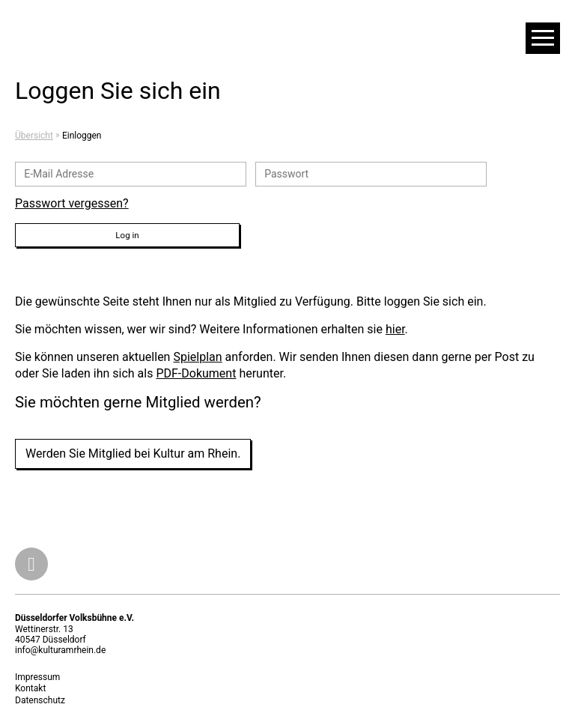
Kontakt (30, 688)
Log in (127, 235)
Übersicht (34, 136)
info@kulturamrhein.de (60, 650)
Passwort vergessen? (72, 203)
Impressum (37, 677)
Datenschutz (40, 700)
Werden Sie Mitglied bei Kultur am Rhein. (133, 454)
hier (395, 329)
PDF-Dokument (196, 373)
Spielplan (197, 357)
